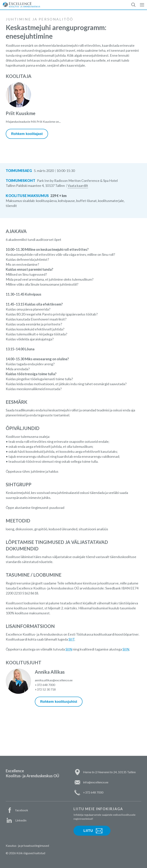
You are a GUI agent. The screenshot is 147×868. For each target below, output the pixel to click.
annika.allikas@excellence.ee (54, 680)
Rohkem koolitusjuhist (59, 702)
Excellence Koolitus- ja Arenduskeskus (21, 5)
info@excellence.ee (96, 782)
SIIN (69, 649)
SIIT (71, 639)
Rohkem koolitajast (27, 134)
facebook (22, 810)
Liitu (88, 831)
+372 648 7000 (45, 685)
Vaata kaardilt (78, 186)
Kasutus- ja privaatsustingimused (27, 846)
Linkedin (21, 820)
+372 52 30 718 (45, 689)
